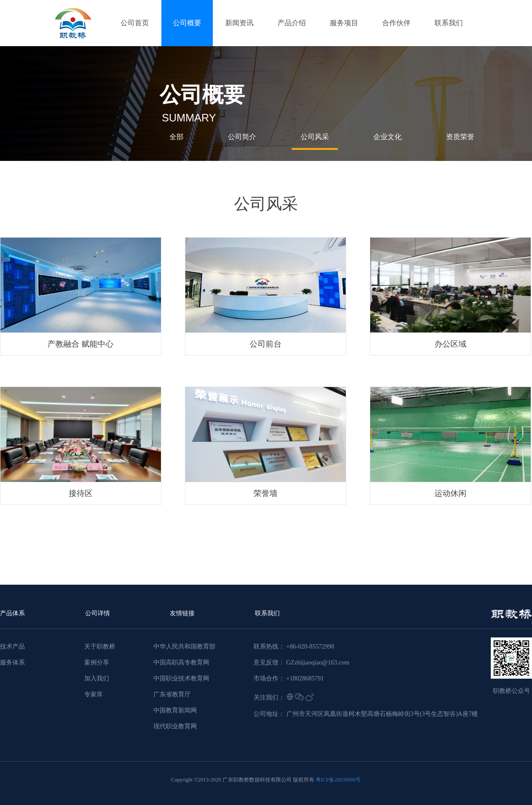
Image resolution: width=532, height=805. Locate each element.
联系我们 (449, 23)
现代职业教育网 (175, 726)
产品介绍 (292, 23)
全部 (176, 137)
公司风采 (315, 137)
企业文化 (387, 137)
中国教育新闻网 (175, 710)
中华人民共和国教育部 (184, 647)
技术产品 (12, 647)
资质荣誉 (460, 137)
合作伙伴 (396, 23)
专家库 (94, 694)
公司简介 (242, 137)
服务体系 (12, 662)
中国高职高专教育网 (181, 662)
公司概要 (187, 23)
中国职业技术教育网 (181, 678)
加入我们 (97, 678)
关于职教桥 (100, 647)
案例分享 (97, 662)
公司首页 (135, 23)
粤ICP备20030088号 (338, 780)
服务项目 (344, 23)
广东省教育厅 (172, 694)
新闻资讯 (239, 23)
